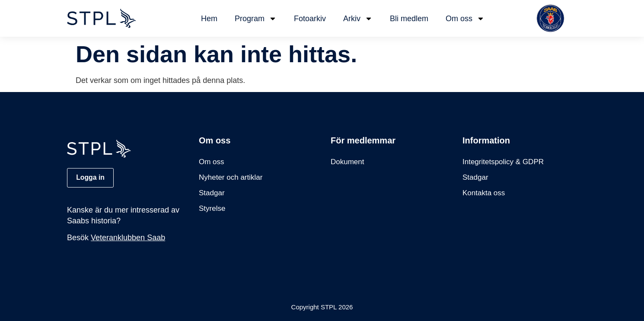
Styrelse (212, 208)
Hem (209, 19)
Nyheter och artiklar (231, 177)
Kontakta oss (484, 193)
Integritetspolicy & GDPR (503, 162)
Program (256, 19)
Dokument (347, 162)
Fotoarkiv (310, 19)
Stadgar (212, 193)
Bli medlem (409, 19)
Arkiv (358, 19)
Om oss (465, 19)
